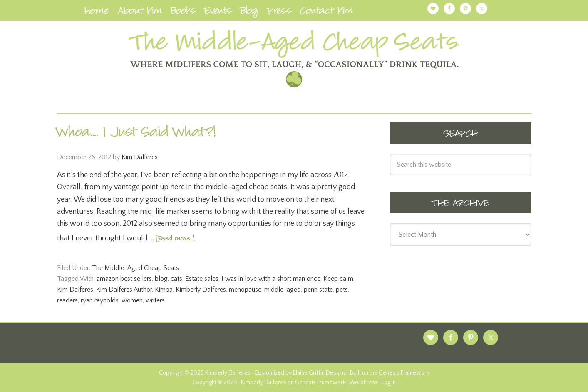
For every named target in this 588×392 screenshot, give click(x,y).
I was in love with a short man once (271, 279)
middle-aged (283, 290)
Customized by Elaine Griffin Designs (300, 373)
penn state (318, 290)
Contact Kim (326, 12)
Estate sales (202, 279)
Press (279, 12)
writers (155, 300)
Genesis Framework (404, 373)
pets (342, 290)
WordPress (363, 382)
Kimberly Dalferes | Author (294, 59)
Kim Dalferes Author (124, 290)
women (132, 300)
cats (176, 279)
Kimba (164, 290)
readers (67, 300)
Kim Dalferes (75, 290)
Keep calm (338, 279)
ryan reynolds (100, 300)
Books (183, 12)
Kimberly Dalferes (201, 290)
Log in (389, 382)
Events (218, 12)
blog (161, 279)
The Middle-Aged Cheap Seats (135, 268)
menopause (245, 290)
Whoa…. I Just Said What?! (136, 134)
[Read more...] (175, 239)
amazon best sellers (124, 279)
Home (96, 12)
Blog (249, 12)
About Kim (140, 12)
